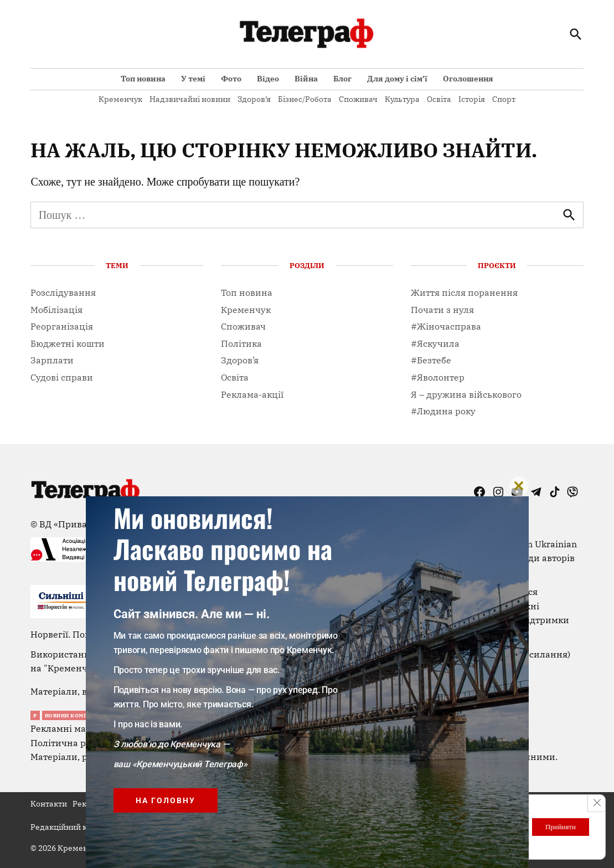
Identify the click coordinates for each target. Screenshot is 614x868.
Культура (402, 99)
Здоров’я (254, 99)
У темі (193, 79)
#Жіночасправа (446, 326)
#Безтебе (431, 360)
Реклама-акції (252, 394)
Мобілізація (56, 310)
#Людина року (443, 411)
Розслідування (63, 292)
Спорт (504, 99)
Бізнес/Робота (305, 99)
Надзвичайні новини (190, 99)
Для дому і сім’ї (397, 79)
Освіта (439, 99)
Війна (306, 79)
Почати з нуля (442, 310)
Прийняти (556, 827)
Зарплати (52, 360)
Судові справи (62, 377)
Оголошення (468, 79)
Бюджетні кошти (68, 343)
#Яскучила (435, 343)
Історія (472, 99)
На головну (166, 800)
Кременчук (120, 99)
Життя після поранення (464, 292)
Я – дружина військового (466, 394)
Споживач (358, 99)
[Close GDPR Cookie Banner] (596, 804)
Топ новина (143, 79)
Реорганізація (62, 326)
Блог (342, 79)
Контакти (49, 804)
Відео (268, 79)
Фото (231, 79)
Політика (241, 343)
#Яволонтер (438, 377)
